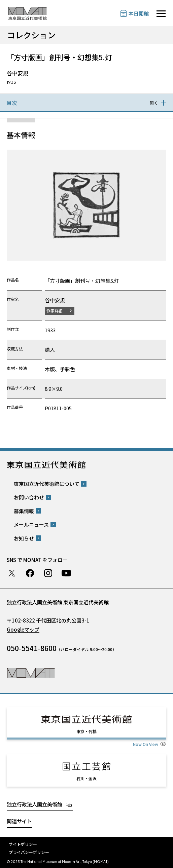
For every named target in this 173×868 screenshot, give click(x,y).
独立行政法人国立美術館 (34, 804)
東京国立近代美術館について (47, 484)
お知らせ (24, 538)
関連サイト (19, 821)
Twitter (12, 573)
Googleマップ (23, 629)
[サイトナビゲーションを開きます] (161, 14)
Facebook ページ (30, 573)
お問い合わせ (29, 497)
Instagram (48, 573)
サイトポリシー (23, 844)
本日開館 (139, 13)
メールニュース (31, 524)
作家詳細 (55, 311)
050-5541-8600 (32, 648)
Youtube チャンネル (66, 573)
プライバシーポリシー (29, 852)
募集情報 (24, 511)
